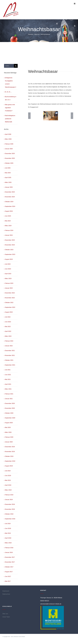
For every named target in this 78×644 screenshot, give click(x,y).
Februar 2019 (9, 495)
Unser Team (6, 617)
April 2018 (8, 538)
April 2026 (8, 134)
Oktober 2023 (9, 250)
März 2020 (8, 432)
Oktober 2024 (9, 202)
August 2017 (9, 572)
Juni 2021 (8, 375)
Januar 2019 (9, 500)
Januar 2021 (9, 399)
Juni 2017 (8, 576)
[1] (51, 116)
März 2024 (8, 226)
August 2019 (9, 466)
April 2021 (8, 384)
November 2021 (10, 355)
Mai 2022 (8, 327)
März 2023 (8, 279)
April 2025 (8, 178)
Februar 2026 (9, 144)
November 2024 (10, 197)
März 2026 (8, 139)
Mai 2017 (8, 581)
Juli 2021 (8, 370)
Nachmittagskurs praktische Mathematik (10, 119)
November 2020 (10, 408)
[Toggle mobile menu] (75, 4)
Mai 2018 (8, 533)
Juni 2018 (8, 528)
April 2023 (8, 274)
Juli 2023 (8, 264)
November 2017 (10, 562)
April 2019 (8, 485)
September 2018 (10, 519)
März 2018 (8, 543)
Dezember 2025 (10, 154)
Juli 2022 (8, 317)
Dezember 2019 (10, 447)
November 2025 (10, 158)
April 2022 (8, 331)
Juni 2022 (8, 322)
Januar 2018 (9, 552)
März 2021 (8, 389)
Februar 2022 (9, 341)
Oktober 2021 (9, 360)
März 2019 (8, 490)
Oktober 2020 (9, 413)
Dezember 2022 (10, 293)
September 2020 (10, 418)
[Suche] (16, 66)
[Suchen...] (9, 66)
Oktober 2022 (9, 303)
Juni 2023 (8, 269)
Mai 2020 (8, 427)
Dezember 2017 (10, 557)
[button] (29, 116)
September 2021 (10, 365)
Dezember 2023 (10, 240)
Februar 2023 (9, 283)
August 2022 (9, 312)
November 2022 (10, 298)
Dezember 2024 (10, 192)
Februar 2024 (9, 230)
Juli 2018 (8, 524)
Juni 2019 (8, 476)
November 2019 (10, 452)
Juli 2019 (8, 471)
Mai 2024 (8, 221)
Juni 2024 (8, 216)
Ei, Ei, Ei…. (8, 92)
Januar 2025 (9, 187)
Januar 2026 (9, 149)
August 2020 (9, 423)
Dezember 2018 (10, 504)
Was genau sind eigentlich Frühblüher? (10, 108)
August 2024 (9, 211)
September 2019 (10, 461)
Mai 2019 (8, 480)
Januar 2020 (9, 442)
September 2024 (10, 206)
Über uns (5, 614)
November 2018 (10, 509)
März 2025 (8, 182)
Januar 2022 (9, 346)
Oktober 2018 (9, 514)
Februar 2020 (9, 437)
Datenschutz (6, 594)
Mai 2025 (8, 173)
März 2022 (8, 336)
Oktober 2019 (9, 456)
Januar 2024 (9, 235)
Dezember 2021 (10, 351)
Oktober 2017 (9, 567)
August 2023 (9, 259)
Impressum (6, 591)
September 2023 (10, 254)
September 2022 (10, 307)
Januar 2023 (9, 288)
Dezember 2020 (10, 403)
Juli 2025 (8, 168)
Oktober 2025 (9, 163)
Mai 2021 (8, 379)
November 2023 (10, 245)
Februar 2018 (9, 548)
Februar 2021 (9, 394)
